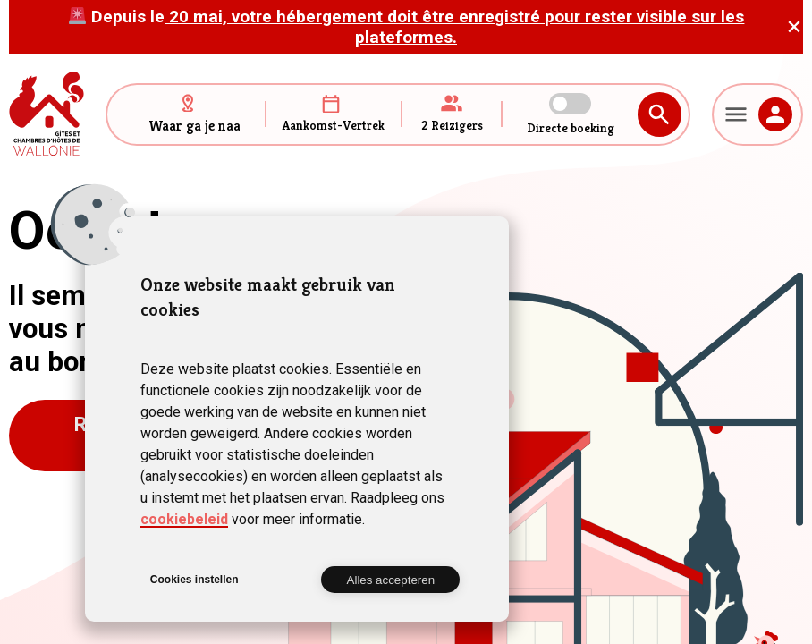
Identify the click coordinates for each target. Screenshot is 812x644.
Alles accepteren (391, 580)
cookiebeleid (184, 519)
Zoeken (660, 114)
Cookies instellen (195, 580)
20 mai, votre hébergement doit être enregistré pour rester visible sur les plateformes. (454, 27)
